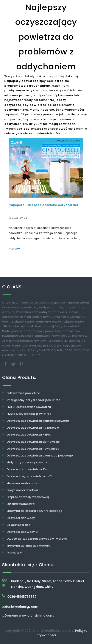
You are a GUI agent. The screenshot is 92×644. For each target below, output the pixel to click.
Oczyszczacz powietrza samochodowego (38, 421)
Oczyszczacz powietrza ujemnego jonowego (40, 456)
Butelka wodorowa (21, 504)
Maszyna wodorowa (22, 483)
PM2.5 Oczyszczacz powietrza (29, 414)
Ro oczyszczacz (18, 525)
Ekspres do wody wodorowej (28, 497)
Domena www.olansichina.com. (29, 616)
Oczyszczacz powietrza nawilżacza (33, 449)
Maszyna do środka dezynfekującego (34, 511)
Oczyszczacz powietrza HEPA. (29, 435)
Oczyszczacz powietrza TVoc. (29, 469)
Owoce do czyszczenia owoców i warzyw (37, 539)
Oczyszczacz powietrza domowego (33, 442)
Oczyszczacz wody (21, 518)
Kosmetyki (14, 553)
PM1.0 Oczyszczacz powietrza (29, 407)
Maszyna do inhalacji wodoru (28, 546)
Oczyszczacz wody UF (23, 532)
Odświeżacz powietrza (23, 393)
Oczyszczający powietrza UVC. (30, 476)
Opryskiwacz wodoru (22, 490)
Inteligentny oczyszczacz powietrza (33, 400)
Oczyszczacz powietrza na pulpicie (33, 428)
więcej (14, 249)
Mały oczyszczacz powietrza (28, 462)
